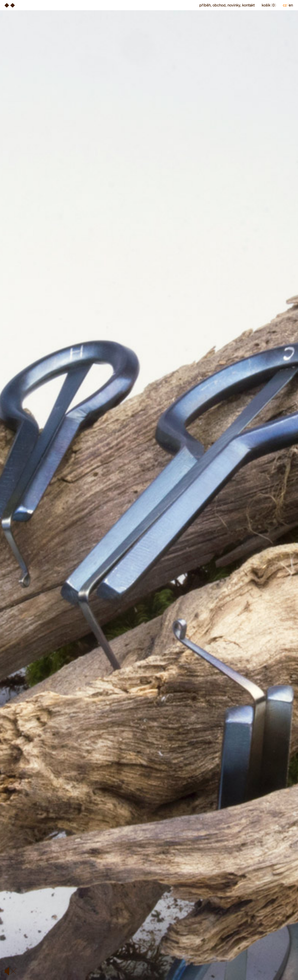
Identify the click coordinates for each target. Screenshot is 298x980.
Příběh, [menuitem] (205, 5)
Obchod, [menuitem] (219, 5)
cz (285, 5)
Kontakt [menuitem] (248, 5)
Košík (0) (269, 5)
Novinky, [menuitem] (234, 5)
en (291, 5)
